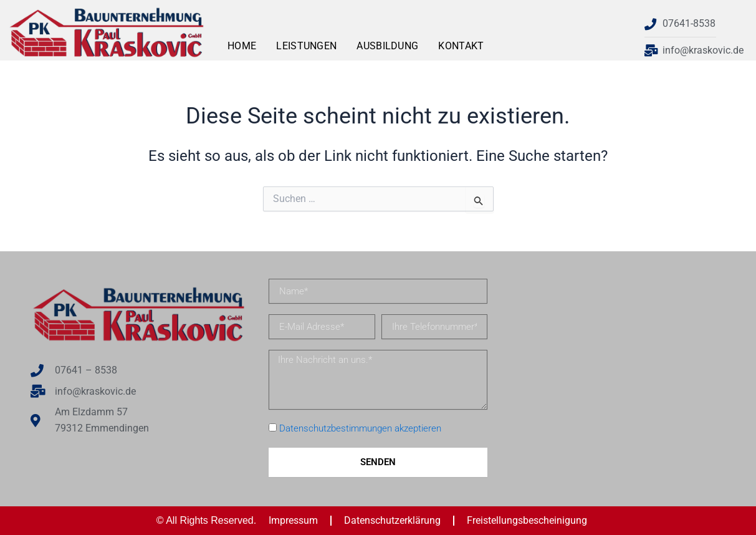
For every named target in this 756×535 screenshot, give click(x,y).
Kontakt (461, 46)
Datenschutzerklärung (392, 520)
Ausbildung (387, 46)
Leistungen (306, 46)
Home (242, 46)
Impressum (293, 520)
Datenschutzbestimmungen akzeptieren (360, 428)
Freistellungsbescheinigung (527, 520)
